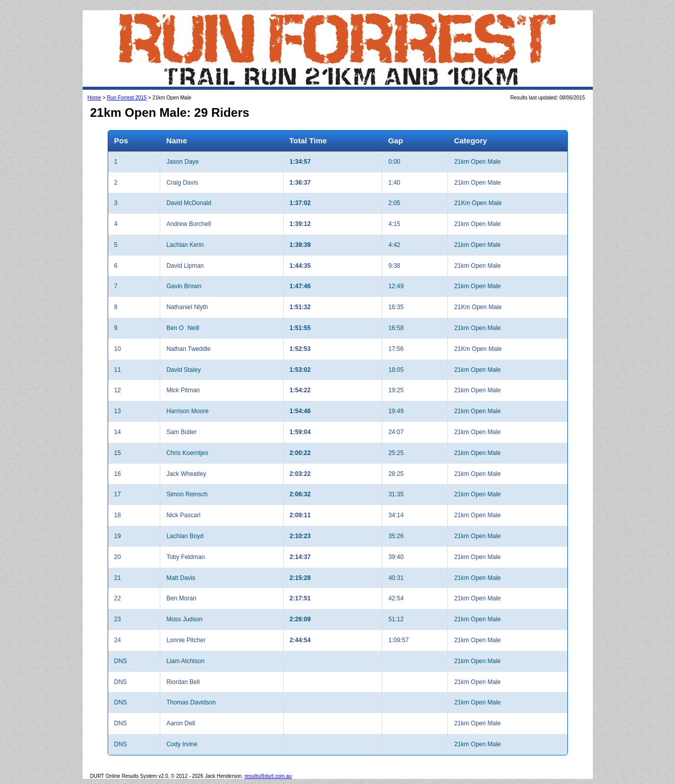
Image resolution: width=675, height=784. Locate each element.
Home (95, 98)
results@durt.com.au (268, 776)
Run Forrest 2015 (127, 98)
